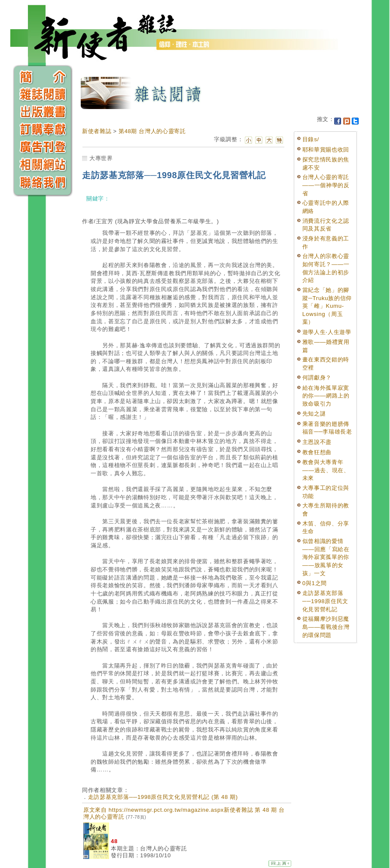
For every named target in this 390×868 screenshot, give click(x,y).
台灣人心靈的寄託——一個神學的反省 (326, 185)
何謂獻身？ (317, 378)
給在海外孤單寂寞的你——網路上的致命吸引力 (326, 396)
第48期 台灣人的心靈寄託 (152, 131)
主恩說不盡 (317, 442)
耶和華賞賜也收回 (326, 150)
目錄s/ (311, 139)
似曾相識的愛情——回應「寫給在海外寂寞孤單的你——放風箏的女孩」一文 (326, 557)
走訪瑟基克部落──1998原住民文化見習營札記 (325, 601)
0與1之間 (315, 583)
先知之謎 (314, 414)
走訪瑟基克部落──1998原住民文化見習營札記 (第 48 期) (163, 797)
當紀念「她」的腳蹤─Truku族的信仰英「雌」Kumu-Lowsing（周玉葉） (327, 306)
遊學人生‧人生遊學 (327, 332)
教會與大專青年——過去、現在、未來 (326, 470)
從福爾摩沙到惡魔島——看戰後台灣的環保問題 (326, 627)
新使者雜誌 (97, 131)
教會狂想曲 (317, 452)
